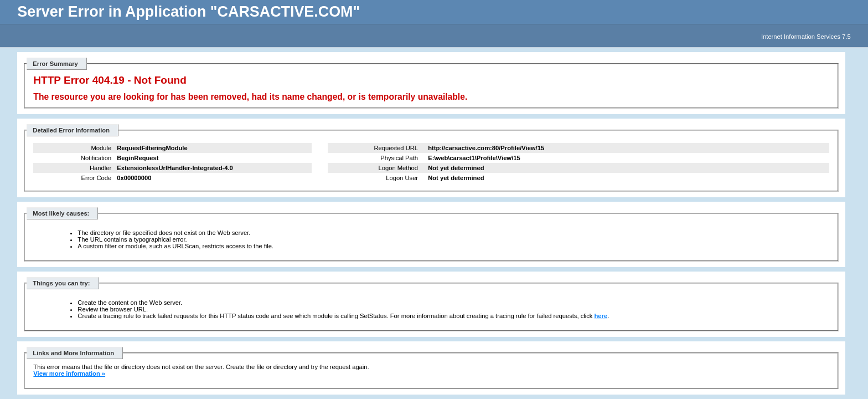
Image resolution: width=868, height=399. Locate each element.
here (601, 316)
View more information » (69, 374)
